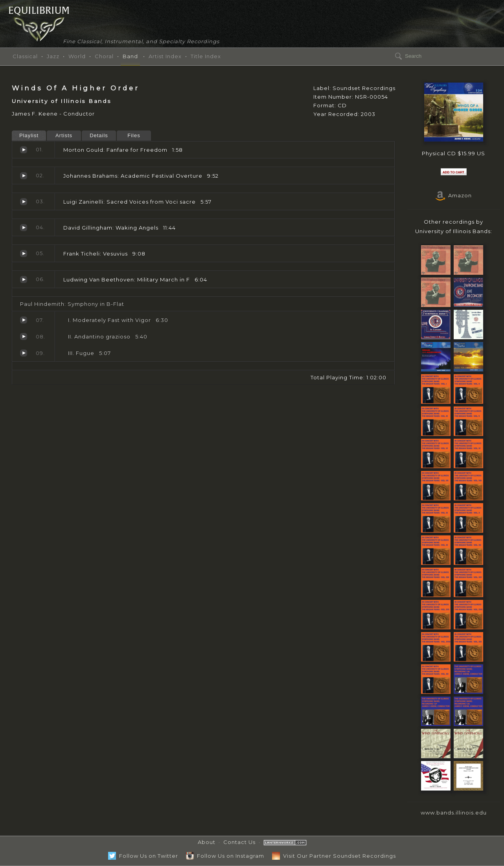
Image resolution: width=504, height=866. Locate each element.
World (77, 56)
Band (130, 56)
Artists (64, 135)
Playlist (29, 135)
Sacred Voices (24, 202)
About (207, 842)
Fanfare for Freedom (24, 150)
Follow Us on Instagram (225, 856)
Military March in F (24, 279)
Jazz (53, 56)
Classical (25, 56)
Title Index (206, 56)
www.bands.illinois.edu (454, 813)
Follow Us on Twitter (143, 856)
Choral (104, 56)
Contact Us (239, 842)
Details (99, 135)
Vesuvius (24, 254)
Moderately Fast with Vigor (24, 320)
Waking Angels (24, 228)
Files (134, 135)
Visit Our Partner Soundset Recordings (334, 856)
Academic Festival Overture (24, 176)
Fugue (24, 353)
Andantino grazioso (24, 336)
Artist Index (165, 56)
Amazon (454, 195)
